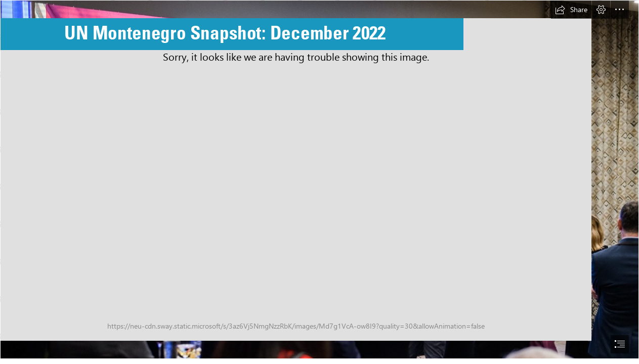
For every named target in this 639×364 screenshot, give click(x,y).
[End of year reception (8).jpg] (319, 179)
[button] (571, 10)
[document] (319, 182)
